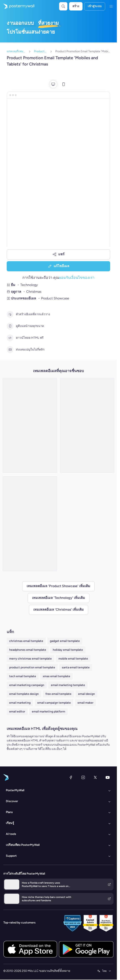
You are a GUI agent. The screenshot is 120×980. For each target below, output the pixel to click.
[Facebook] (71, 777)
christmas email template (26, 641)
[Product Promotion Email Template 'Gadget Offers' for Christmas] (30, 425)
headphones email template (28, 650)
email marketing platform (48, 712)
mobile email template (73, 659)
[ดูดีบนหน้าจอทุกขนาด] (10, 326)
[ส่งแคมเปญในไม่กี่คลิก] (10, 350)
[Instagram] (83, 777)
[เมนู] (111, 6)
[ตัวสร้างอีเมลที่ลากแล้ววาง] (10, 314)
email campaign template (54, 703)
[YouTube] (108, 777)
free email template (58, 694)
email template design (24, 694)
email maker (85, 703)
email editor (17, 712)
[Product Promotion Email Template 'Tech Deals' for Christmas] (30, 524)
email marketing (20, 703)
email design (86, 694)
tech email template (23, 676)
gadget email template (65, 641)
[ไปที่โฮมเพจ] (17, 6)
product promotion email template (32, 667)
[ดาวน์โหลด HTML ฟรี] (10, 338)
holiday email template (68, 650)
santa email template (76, 667)
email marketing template (68, 685)
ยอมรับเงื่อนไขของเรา (77, 277)
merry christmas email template (30, 659)
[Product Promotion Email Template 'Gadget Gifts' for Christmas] (87, 425)
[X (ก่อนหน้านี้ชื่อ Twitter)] (95, 777)
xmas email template (56, 676)
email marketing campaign (27, 685)
